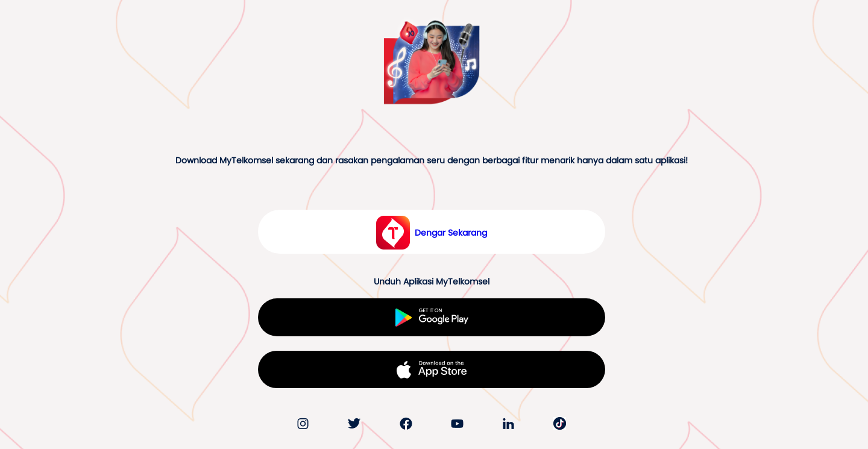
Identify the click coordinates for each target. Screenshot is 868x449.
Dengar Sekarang (451, 233)
